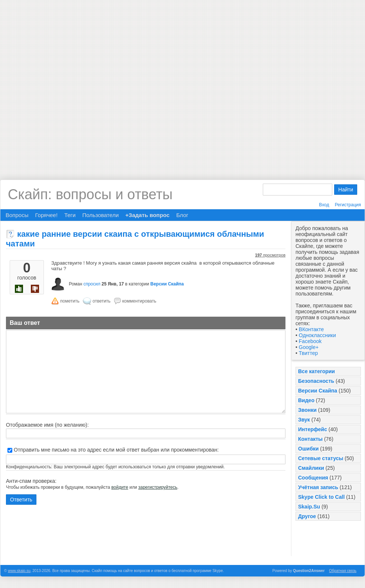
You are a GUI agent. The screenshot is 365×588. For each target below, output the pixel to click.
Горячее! (46, 215)
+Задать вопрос (147, 215)
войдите (120, 487)
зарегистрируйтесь (158, 487)
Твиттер (308, 353)
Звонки (307, 410)
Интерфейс (313, 429)
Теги (70, 215)
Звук (304, 420)
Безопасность (316, 381)
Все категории (316, 371)
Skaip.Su (309, 507)
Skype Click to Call (321, 497)
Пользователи (100, 215)
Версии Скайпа (318, 391)
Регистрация (348, 205)
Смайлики (311, 468)
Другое (307, 516)
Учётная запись (318, 487)
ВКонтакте (311, 329)
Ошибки (308, 449)
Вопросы (17, 215)
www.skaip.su (19, 571)
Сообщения (313, 478)
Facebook (310, 341)
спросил (92, 284)
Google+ (309, 347)
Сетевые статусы (321, 458)
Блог (182, 215)
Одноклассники (317, 335)
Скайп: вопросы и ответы (90, 194)
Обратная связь (343, 571)
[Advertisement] (84, 84)
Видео (306, 400)
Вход (324, 205)
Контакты (310, 439)
